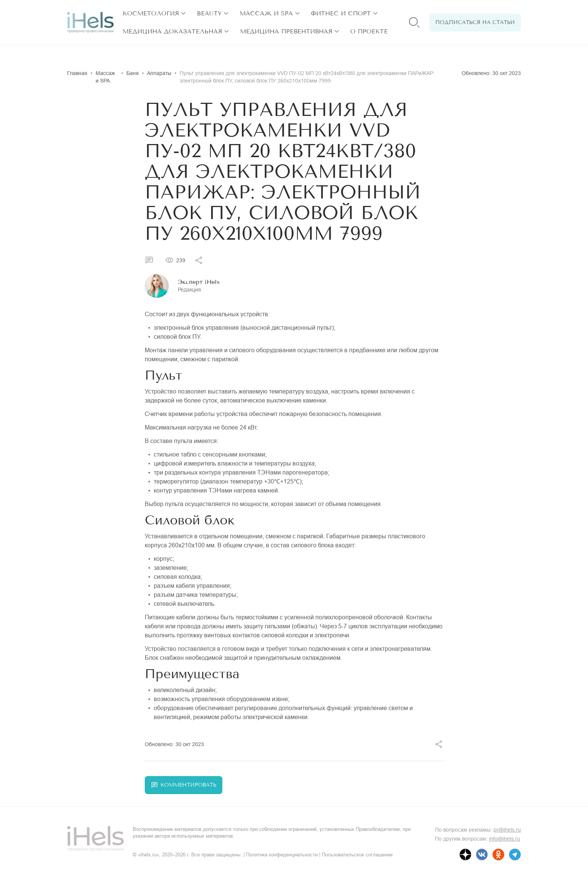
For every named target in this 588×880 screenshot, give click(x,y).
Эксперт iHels (199, 282)
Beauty (209, 13)
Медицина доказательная (172, 31)
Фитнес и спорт (341, 13)
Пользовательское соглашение (357, 855)
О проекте (369, 31)
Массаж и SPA (266, 13)
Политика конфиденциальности (282, 855)
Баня (133, 73)
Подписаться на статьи (475, 22)
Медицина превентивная (286, 31)
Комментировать (184, 785)
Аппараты (159, 73)
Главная (77, 73)
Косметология (151, 13)
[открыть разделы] (183, 14)
